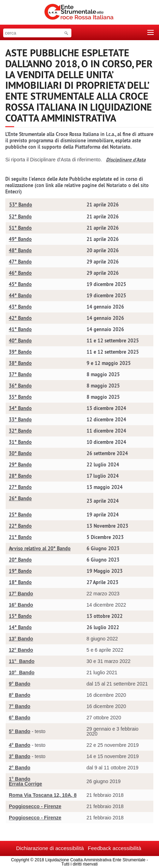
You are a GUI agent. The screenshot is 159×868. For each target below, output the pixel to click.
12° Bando (21, 650)
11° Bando (22, 661)
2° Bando (20, 768)
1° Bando (20, 779)
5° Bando (20, 731)
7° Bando (20, 706)
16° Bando (21, 605)
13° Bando (21, 639)
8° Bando (20, 695)
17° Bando (21, 594)
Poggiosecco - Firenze (35, 806)
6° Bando (20, 718)
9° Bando (20, 684)
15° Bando (20, 616)
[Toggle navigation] (151, 32)
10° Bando (22, 672)
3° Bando (20, 756)
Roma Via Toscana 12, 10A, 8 (43, 795)
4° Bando (20, 745)
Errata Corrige (25, 784)
